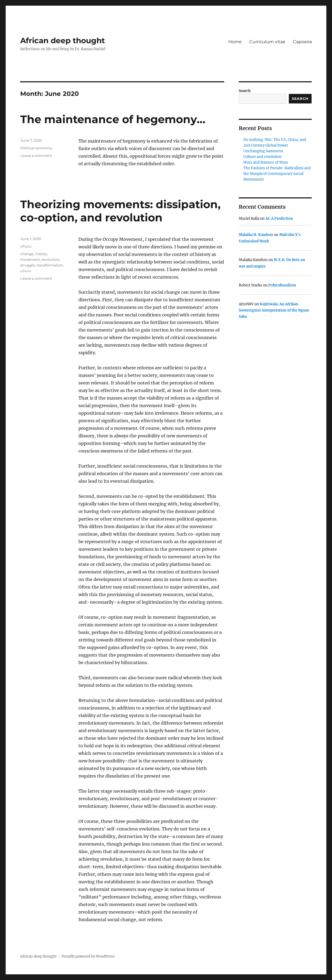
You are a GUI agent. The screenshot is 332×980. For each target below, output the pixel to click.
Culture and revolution (262, 157)
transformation (50, 265)
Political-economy (36, 148)
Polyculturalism (282, 285)
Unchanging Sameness (263, 151)
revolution (51, 259)
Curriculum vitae (267, 42)
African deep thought (63, 40)
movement (30, 259)
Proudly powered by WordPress (88, 956)
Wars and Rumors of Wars (266, 162)
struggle (28, 265)
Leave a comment (36, 156)
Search (245, 91)
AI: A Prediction (279, 219)
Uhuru (26, 246)
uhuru (26, 271)
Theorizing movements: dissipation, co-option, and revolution (120, 211)
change (27, 254)
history (41, 254)
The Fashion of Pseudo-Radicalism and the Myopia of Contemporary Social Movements (277, 174)
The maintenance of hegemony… (113, 119)
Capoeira (302, 42)
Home (235, 42)
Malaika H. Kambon (256, 235)
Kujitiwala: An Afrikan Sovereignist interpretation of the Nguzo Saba (274, 310)
